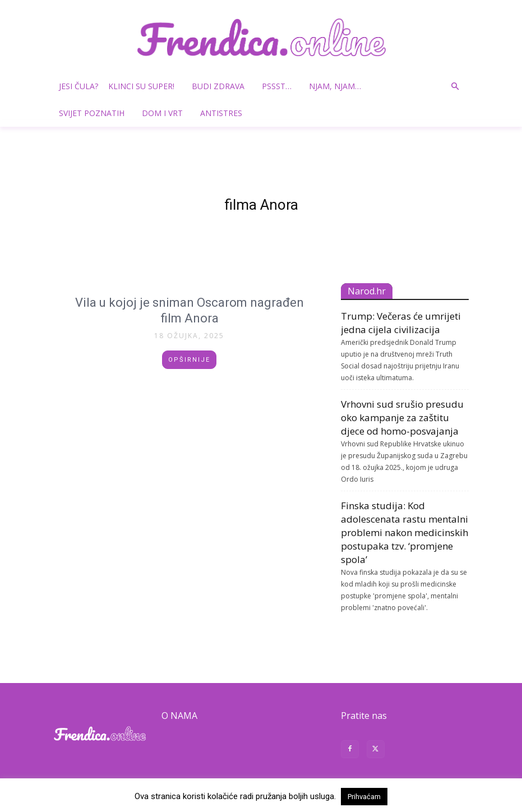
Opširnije (189, 360)
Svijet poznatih (96, 113)
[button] (455, 87)
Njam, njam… (335, 86)
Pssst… (281, 86)
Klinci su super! (145, 86)
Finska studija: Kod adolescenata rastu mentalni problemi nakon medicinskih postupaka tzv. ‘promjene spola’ (405, 532)
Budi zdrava (222, 86)
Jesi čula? (78, 86)
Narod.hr (367, 291)
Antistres (221, 113)
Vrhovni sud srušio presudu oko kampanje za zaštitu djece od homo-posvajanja (402, 417)
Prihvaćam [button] (364, 797)
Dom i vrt (167, 113)
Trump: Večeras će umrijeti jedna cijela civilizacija (401, 323)
